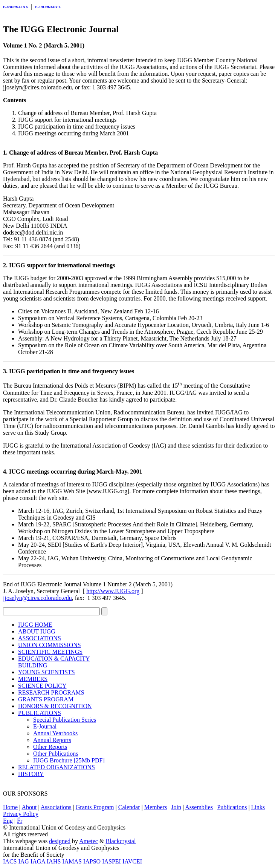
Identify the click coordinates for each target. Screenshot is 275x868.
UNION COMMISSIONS (50, 645)
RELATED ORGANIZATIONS (57, 767)
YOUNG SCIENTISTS (47, 672)
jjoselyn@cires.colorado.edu (37, 598)
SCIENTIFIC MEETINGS (50, 652)
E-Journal (45, 726)
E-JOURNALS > (15, 7)
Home (10, 807)
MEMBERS (33, 679)
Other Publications (56, 754)
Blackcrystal (121, 841)
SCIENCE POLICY (42, 686)
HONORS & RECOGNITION (55, 706)
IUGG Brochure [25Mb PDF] (69, 760)
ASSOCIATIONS (40, 638)
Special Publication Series (65, 720)
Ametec (89, 841)
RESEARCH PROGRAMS (51, 692)
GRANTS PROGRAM (46, 699)
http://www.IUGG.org (113, 591)
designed (60, 841)
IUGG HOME (35, 625)
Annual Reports (52, 740)
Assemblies (199, 807)
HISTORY (31, 774)
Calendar (129, 807)
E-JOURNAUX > (48, 7)
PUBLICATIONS (40, 713)
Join (176, 807)
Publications (232, 807)
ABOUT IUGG (37, 631)
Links (258, 807)
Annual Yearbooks (55, 733)
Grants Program (95, 807)
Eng (8, 821)
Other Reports (50, 747)
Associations (56, 807)
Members (156, 807)
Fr (20, 821)
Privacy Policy (21, 814)
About (29, 807)
